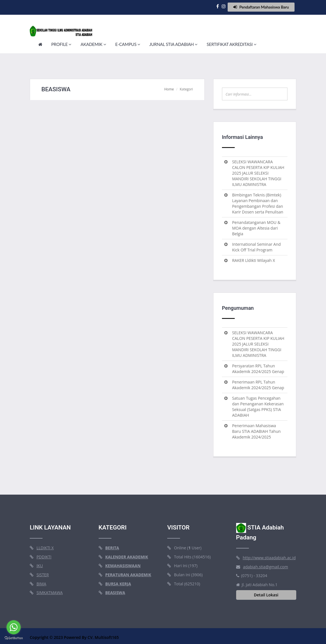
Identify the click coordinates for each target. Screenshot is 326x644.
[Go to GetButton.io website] (14, 638)
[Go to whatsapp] (14, 627)
